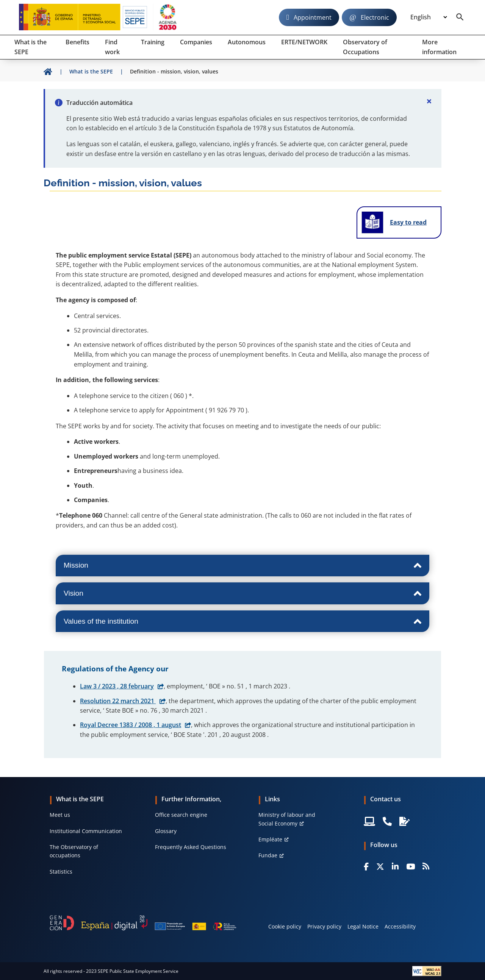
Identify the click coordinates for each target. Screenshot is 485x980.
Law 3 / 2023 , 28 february (117, 686)
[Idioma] (429, 17)
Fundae (268, 855)
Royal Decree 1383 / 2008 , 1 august (131, 725)
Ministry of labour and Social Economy (287, 819)
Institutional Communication (86, 831)
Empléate (270, 839)
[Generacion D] (143, 923)
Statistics (61, 872)
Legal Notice (363, 926)
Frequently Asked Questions (191, 847)
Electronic (375, 17)
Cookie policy (285, 926)
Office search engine (181, 815)
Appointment (313, 17)
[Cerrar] (429, 101)
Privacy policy (324, 926)
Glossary (166, 831)
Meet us (60, 815)
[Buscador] (460, 17)
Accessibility (400, 926)
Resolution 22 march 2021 (118, 701)
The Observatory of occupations (74, 851)
